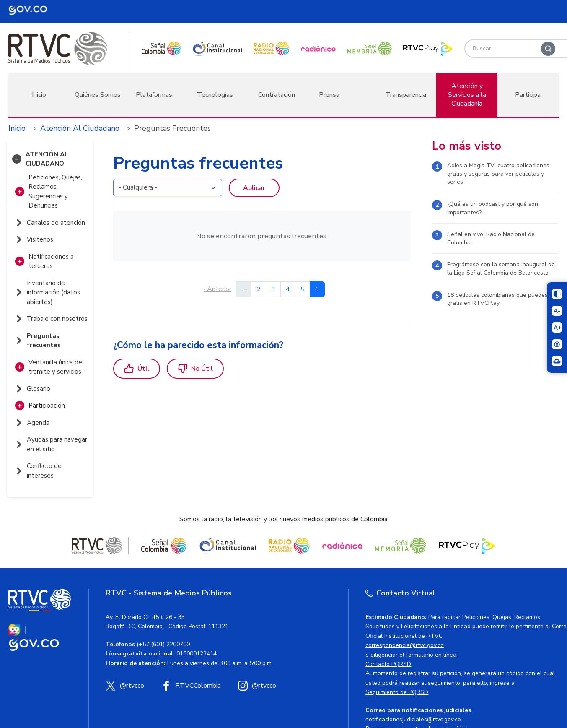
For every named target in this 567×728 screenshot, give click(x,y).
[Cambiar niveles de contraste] (557, 294)
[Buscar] (548, 49)
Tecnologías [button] (215, 95)
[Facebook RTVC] (191, 686)
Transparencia (406, 95)
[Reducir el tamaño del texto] (557, 311)
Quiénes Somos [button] (98, 95)
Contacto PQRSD (388, 664)
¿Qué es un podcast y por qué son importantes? (493, 208)
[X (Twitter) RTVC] (125, 686)
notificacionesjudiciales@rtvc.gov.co (413, 719)
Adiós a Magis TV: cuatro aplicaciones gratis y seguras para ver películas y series (498, 174)
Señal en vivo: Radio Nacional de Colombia (491, 238)
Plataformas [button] (154, 95)
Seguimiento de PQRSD (397, 692)
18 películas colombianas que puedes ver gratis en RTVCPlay (502, 299)
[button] (17, 159)
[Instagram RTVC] (257, 686)
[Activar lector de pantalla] (557, 344)
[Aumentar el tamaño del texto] (557, 328)
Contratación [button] (277, 95)
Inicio (39, 95)
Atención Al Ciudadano (80, 128)
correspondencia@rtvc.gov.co (405, 645)
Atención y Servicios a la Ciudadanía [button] (467, 95)
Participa (528, 95)
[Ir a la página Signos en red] (557, 361)
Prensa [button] (329, 95)
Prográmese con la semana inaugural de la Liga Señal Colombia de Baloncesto (501, 269)
